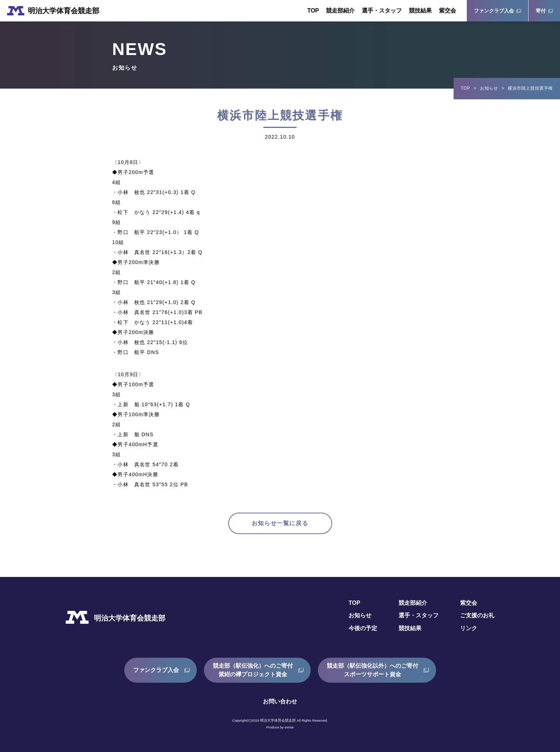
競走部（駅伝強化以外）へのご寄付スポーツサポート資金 (372, 670)
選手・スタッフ (382, 11)
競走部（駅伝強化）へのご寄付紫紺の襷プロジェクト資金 (253, 670)
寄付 (541, 11)
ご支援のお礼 (477, 615)
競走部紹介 (340, 11)
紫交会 (447, 11)
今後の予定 (363, 628)
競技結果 (420, 11)
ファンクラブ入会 (494, 11)
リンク (469, 628)
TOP (313, 11)
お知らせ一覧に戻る (280, 523)
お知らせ (489, 88)
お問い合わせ (280, 701)
